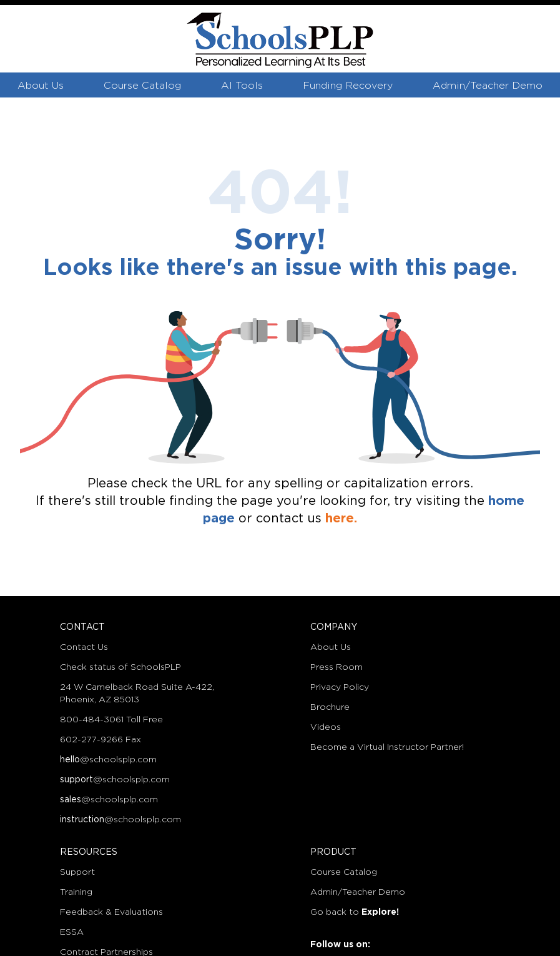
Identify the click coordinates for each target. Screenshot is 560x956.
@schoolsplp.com (108, 760)
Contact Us (84, 647)
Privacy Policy (340, 687)
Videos (326, 727)
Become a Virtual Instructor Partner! (387, 747)
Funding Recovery (348, 86)
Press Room (336, 667)
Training (76, 892)
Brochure (330, 707)
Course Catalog (142, 86)
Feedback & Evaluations (111, 912)
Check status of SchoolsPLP (120, 667)
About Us (41, 86)
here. (341, 519)
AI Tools (242, 86)
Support (77, 872)
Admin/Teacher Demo (488, 86)
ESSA (72, 932)
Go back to (355, 912)
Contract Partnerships (106, 952)
